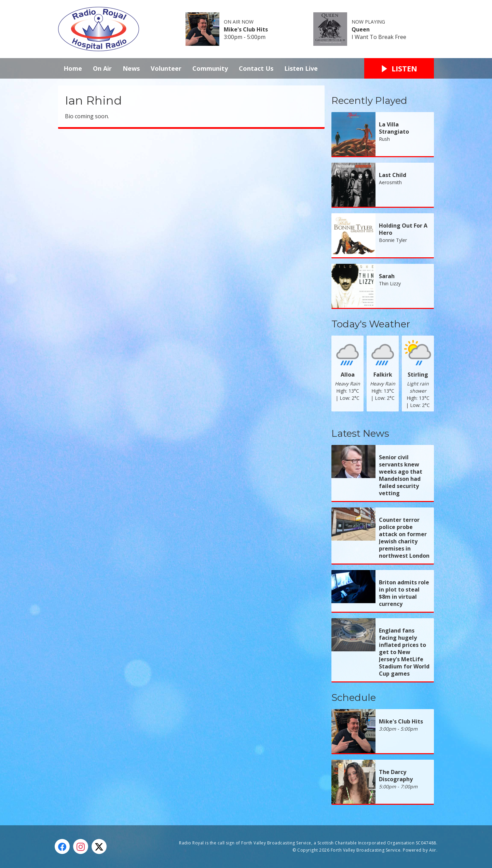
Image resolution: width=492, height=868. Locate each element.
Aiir (433, 850)
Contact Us (256, 68)
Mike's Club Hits (246, 29)
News (131, 68)
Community (210, 68)
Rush (384, 139)
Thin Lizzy (390, 283)
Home (73, 68)
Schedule (354, 697)
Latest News (360, 433)
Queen (361, 29)
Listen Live (301, 68)
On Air (102, 68)
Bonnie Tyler (393, 240)
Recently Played (369, 100)
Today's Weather (371, 324)
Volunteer (166, 68)
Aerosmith (390, 182)
